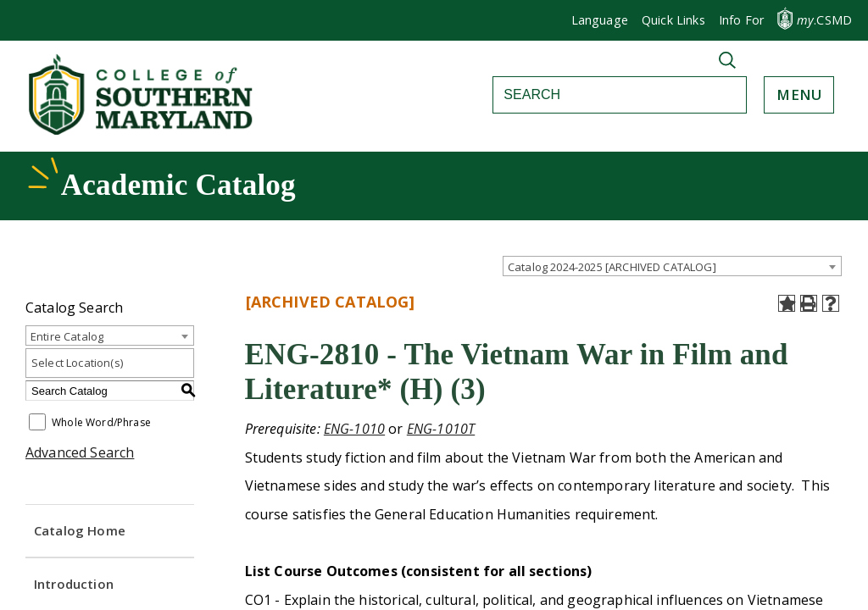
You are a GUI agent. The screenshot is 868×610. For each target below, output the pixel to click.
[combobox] (672, 266)
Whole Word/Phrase (101, 423)
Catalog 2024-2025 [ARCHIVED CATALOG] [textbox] (612, 267)
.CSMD (824, 20)
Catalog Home (80, 530)
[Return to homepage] (142, 130)
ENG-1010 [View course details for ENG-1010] (354, 429)
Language (600, 20)
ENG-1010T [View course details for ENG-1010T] (441, 429)
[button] (741, 20)
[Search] (601, 95)
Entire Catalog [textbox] (67, 336)
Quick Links (673, 20)
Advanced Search (80, 452)
